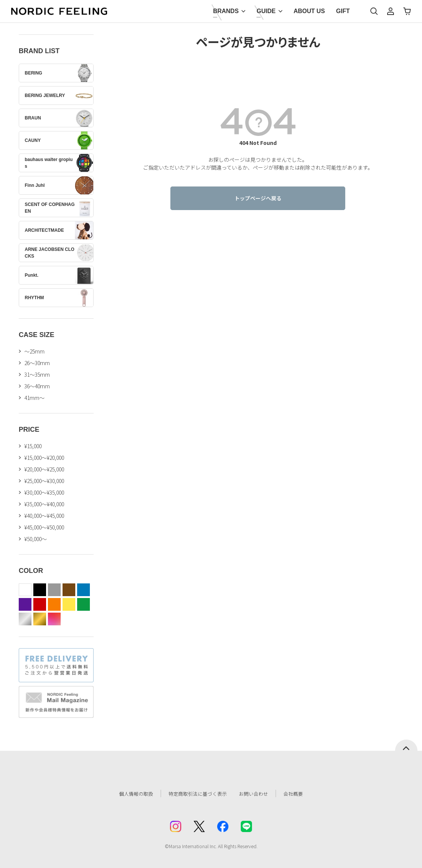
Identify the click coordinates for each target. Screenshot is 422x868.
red (40, 604)
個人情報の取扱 (130, 793)
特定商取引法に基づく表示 (195, 793)
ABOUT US (309, 11)
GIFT (343, 11)
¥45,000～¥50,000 (44, 527)
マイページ (391, 11)
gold (40, 619)
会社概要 (300, 793)
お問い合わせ (258, 793)
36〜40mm (37, 386)
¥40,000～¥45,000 (44, 516)
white (25, 590)
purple (25, 604)
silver (25, 619)
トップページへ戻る (258, 198)
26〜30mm (37, 363)
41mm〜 (34, 398)
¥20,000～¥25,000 (44, 469)
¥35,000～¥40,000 (44, 504)
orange (54, 604)
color (54, 619)
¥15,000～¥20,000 (44, 458)
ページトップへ (406, 745)
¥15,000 (33, 446)
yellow (69, 604)
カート (407, 11)
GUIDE (266, 11)
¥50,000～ (36, 539)
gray (54, 590)
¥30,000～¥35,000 (44, 492)
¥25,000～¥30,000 (44, 481)
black (40, 590)
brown (69, 590)
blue (84, 590)
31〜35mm (37, 374)
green (84, 604)
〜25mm (34, 351)
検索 (374, 11)
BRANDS (226, 11)
